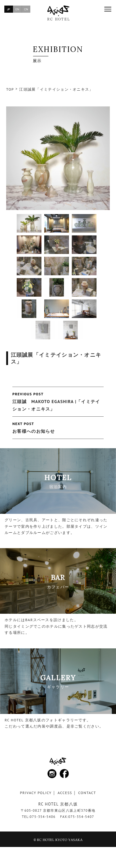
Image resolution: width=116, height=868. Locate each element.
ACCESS (65, 793)
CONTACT (87, 793)
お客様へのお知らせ (58, 427)
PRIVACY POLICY (36, 793)
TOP (10, 89)
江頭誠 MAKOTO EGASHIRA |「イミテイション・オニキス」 (58, 401)
